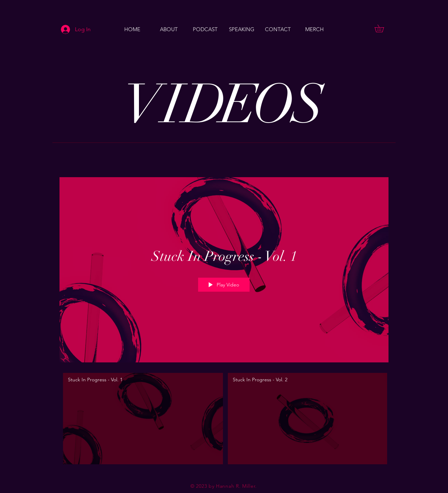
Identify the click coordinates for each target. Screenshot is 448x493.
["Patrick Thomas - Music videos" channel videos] (224, 421)
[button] (383, 28)
